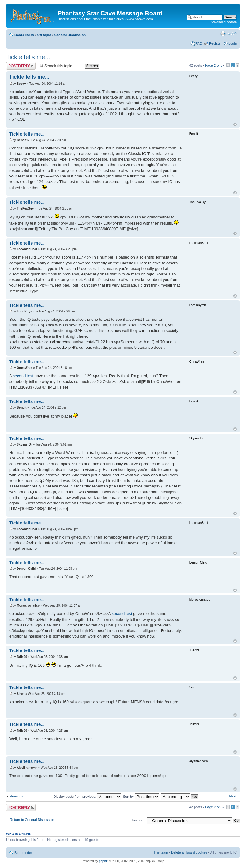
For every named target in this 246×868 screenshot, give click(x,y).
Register (215, 43)
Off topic (44, 35)
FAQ (199, 43)
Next (233, 796)
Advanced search (224, 22)
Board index (24, 35)
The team (161, 852)
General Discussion (70, 35)
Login (233, 43)
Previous (16, 796)
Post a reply (21, 66)
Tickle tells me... (28, 57)
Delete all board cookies (189, 852)
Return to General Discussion (32, 820)
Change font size (232, 34)
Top (235, 125)
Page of (214, 65)
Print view (223, 34)
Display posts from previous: (88, 797)
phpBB (104, 861)
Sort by (141, 797)
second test (23, 376)
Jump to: (138, 820)
